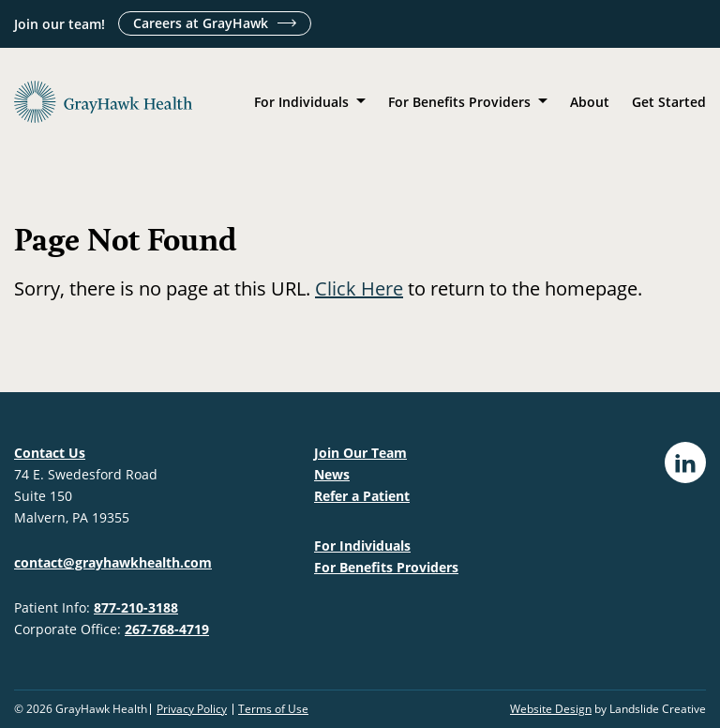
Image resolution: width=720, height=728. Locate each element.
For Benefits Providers (459, 102)
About (590, 102)
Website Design (551, 709)
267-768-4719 (167, 629)
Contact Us (50, 453)
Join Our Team (360, 453)
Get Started (669, 102)
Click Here (359, 288)
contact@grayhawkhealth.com (113, 562)
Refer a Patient (362, 496)
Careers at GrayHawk (201, 23)
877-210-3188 (136, 607)
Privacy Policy (192, 709)
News (332, 474)
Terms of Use (273, 709)
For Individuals (301, 102)
